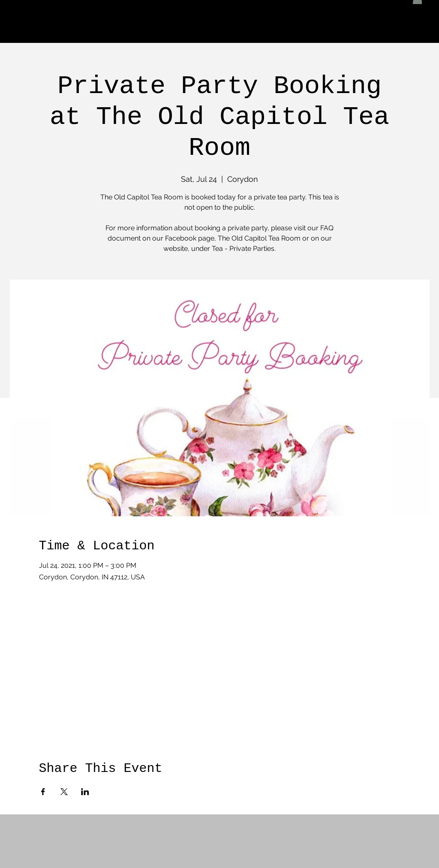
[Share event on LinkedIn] (85, 792)
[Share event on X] (64, 792)
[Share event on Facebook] (43, 792)
